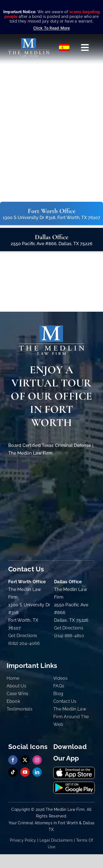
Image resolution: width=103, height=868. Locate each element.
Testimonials (20, 709)
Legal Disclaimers (56, 840)
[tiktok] (13, 772)
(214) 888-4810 (69, 636)
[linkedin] (37, 772)
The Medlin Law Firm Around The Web (71, 717)
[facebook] (13, 760)
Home (13, 678)
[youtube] (25, 772)
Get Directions (23, 636)
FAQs (59, 686)
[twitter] (25, 760)
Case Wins (17, 694)
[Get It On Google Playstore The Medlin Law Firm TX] (74, 784)
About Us (16, 686)
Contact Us (65, 701)
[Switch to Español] (65, 48)
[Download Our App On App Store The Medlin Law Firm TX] (74, 769)
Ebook (13, 701)
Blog (58, 694)
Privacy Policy (23, 840)
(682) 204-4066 (24, 643)
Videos (61, 678)
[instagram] (37, 760)
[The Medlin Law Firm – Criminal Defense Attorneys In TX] (29, 41)
